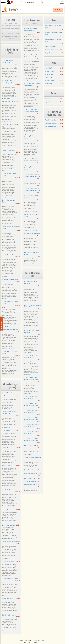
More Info (58, 10)
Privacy (43, 640)
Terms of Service (36, 640)
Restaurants (54, 2)
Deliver (21, 2)
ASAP (45, 2)
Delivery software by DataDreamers (32, 643)
